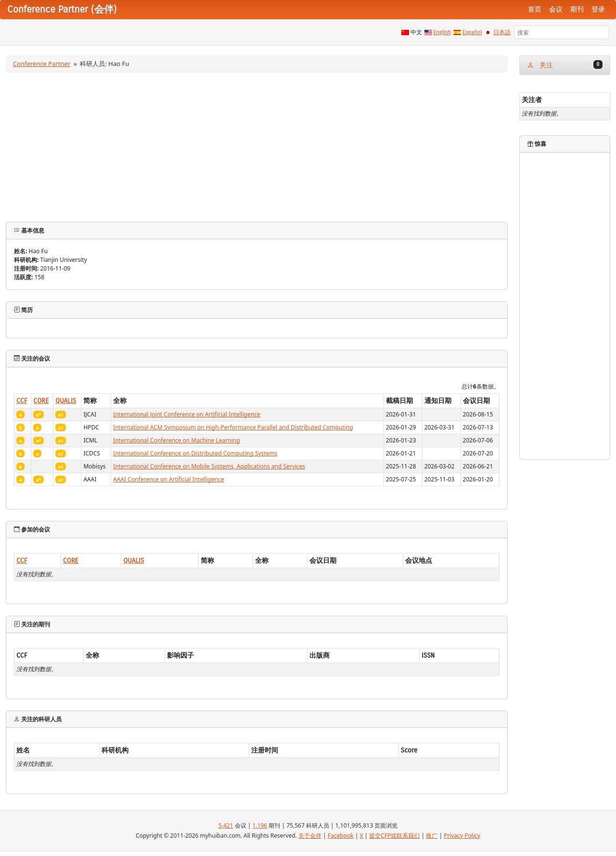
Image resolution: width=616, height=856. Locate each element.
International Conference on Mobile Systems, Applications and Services (209, 466)
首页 (535, 9)
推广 (432, 836)
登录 (598, 9)
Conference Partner (42, 64)
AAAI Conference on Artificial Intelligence (169, 479)
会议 (556, 9)
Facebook (341, 836)
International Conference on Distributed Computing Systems (195, 453)
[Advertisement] (257, 150)
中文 (416, 32)
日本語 (502, 32)
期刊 (577, 9)
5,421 (226, 825)
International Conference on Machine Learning (177, 440)
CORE (41, 401)
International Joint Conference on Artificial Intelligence (187, 414)
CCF (22, 401)
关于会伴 (310, 836)
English (443, 32)
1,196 (260, 825)
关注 (565, 65)
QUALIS (66, 401)
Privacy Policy (462, 836)
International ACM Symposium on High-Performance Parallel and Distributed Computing (233, 427)
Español (472, 32)
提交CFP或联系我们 (394, 836)
